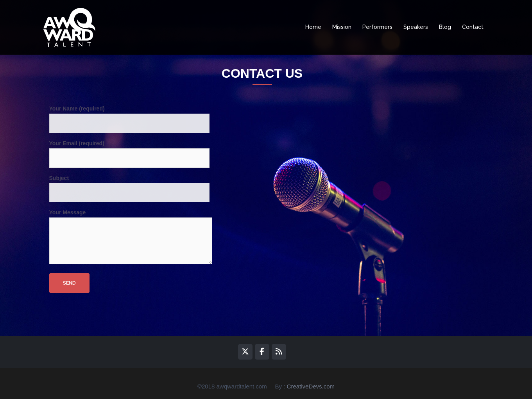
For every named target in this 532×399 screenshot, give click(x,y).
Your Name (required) (129, 116)
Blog (445, 27)
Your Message (131, 237)
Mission (342, 27)
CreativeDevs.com (311, 386)
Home (313, 27)
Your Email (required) (129, 151)
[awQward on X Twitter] (245, 352)
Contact (473, 27)
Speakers (416, 27)
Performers (377, 27)
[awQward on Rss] (279, 352)
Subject (129, 185)
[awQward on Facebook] (262, 352)
